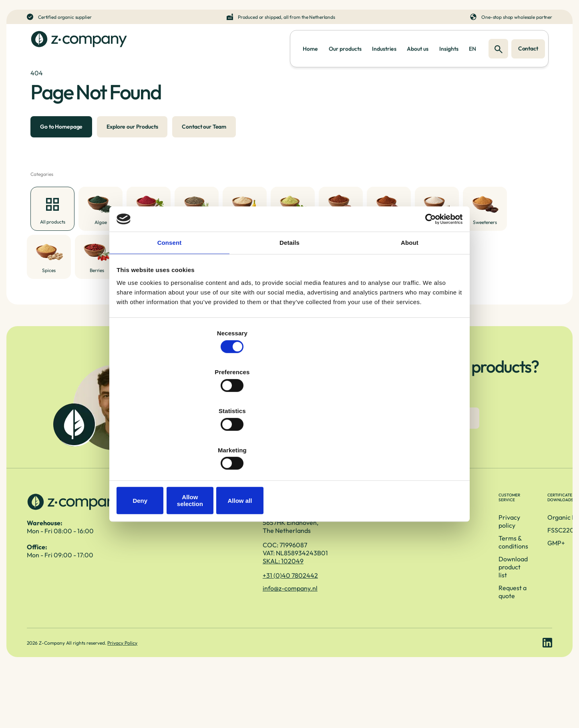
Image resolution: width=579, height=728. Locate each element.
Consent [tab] (170, 308)
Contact (529, 46)
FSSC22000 (453, 570)
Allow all (405, 442)
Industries (357, 46)
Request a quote (322, 595)
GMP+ (444, 583)
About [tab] (410, 308)
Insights (437, 46)
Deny (174, 442)
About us (398, 46)
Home (268, 46)
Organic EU (451, 557)
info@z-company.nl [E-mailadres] (190, 631)
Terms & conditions (326, 570)
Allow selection (289, 442)
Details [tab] (289, 308)
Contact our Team (200, 145)
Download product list (330, 583)
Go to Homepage (58, 145)
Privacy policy (319, 557)
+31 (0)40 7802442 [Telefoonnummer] (191, 618)
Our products (310, 46)
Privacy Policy (124, 695)
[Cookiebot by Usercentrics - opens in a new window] (426, 282)
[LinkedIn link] (547, 694)
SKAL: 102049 (183, 603)
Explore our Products (129, 145)
